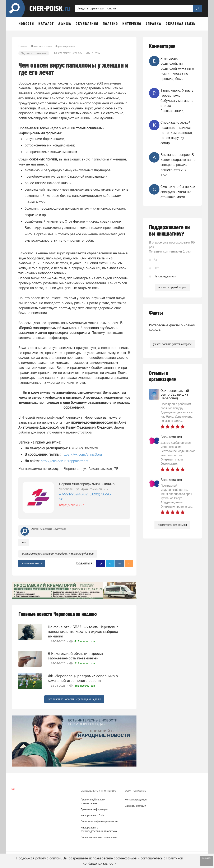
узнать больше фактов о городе (172, 344)
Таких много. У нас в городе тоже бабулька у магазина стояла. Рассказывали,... (177, 101)
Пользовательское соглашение (99, 836)
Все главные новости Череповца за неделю (74, 697)
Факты (156, 313)
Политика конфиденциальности (99, 820)
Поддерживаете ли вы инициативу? (169, 231)
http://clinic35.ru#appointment (64, 461)
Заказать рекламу (135, 804)
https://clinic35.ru (72, 505)
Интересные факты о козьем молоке (172, 328)
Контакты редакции (136, 798)
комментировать (32, 563)
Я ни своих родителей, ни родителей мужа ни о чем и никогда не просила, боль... (177, 69)
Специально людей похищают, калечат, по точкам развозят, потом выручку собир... (177, 133)
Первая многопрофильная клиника (87, 484)
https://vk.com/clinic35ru (82, 454)
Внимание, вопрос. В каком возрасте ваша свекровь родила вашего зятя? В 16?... (178, 165)
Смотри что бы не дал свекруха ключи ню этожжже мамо (178, 192)
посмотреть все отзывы (172, 525)
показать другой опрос (172, 287)
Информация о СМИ (93, 814)
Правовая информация (94, 808)
